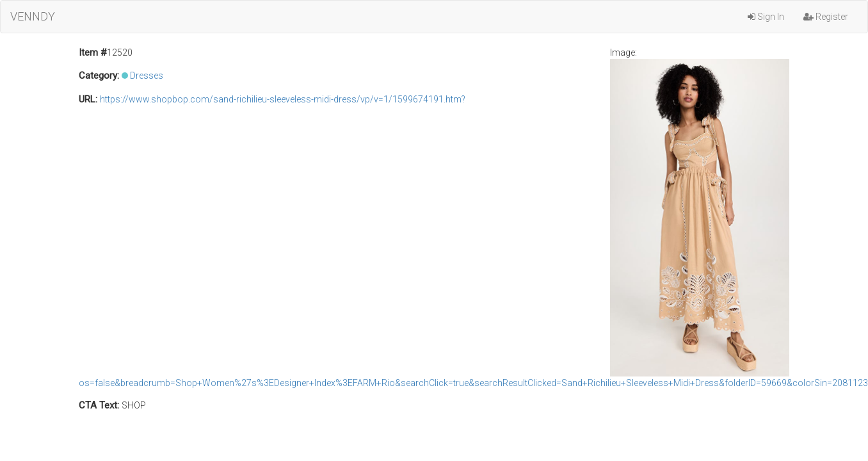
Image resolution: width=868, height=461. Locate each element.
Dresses (147, 76)
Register (826, 17)
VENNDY (33, 16)
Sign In (766, 17)
